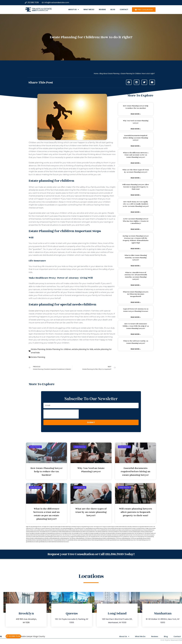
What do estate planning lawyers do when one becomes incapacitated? (136, 294)
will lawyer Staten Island (86, 535)
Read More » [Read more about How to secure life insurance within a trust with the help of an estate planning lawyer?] (136, 334)
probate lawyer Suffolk (70, 532)
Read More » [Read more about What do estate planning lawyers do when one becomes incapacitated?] (136, 302)
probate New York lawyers (129, 537)
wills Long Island (92, 537)
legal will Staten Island (63, 527)
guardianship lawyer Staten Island (46, 542)
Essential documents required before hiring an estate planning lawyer (136, 138)
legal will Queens (54, 527)
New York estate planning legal (65, 528)
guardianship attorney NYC (61, 540)
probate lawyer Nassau (142, 530)
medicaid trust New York (150, 527)
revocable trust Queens (88, 533)
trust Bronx (103, 533)
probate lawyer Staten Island (58, 532)
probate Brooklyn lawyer (106, 530)
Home (96, 74)
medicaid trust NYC (30, 528)
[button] (129, 82)
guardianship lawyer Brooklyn (104, 540)
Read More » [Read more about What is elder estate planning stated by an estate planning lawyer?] (136, 266)
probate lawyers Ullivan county (82, 532)
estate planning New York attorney (68, 538)
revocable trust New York (68, 533)
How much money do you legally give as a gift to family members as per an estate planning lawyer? (136, 204)
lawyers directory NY (57, 533)
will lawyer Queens (76, 535)
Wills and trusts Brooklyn (106, 535)
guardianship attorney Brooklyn (144, 538)
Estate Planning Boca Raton (51, 537)
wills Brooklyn (42, 537)
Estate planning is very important (44, 311)
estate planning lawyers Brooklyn (42, 538)
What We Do (89, 10)
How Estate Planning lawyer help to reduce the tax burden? (136, 107)
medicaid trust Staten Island (51, 528)
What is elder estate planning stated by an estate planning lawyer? (136, 258)
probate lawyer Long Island (130, 530)
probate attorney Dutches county (103, 528)
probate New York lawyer (108, 532)
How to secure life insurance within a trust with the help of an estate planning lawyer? (136, 326)
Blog (113, 10)
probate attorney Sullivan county (79, 530)
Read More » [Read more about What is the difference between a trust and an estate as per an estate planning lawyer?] (136, 163)
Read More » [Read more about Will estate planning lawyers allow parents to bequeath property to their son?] (136, 195)
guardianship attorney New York (48, 540)
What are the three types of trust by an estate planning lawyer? (136, 171)
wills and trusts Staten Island (32, 537)
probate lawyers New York (36, 532)
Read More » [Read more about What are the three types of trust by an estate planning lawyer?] (136, 178)
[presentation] (61, 414)
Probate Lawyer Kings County (32, 636)
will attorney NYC (141, 533)
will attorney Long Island (121, 533)
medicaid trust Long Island (138, 527)
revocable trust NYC (78, 533)
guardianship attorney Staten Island (89, 540)
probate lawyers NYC (47, 532)
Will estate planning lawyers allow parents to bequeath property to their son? (136, 187)
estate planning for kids (83, 349)
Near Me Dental (57, 542)
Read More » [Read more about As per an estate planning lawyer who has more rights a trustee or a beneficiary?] (136, 229)
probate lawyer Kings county (118, 530)
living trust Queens (107, 527)
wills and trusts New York (129, 535)
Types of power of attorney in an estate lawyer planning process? (136, 310)
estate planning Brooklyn (55, 538)
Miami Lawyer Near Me (62, 537)
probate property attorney (139, 532)
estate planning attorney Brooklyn (99, 538)
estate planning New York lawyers (129, 538)
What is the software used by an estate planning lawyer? (136, 342)
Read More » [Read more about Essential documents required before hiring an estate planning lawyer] (136, 146)
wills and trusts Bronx (96, 535)
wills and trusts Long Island (118, 535)
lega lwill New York (39, 527)
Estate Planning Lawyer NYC (144, 540)
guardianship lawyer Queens (32, 542)
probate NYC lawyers (128, 532)
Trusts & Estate (42, 9)
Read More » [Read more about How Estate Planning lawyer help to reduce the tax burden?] (136, 114)
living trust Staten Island (116, 527)
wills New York (99, 537)
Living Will (93, 292)
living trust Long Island (81, 527)
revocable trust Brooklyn (35, 533)
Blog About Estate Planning (109, 74)
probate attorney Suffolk (66, 530)
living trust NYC (99, 527)
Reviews (102, 10)
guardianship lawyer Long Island (117, 540)
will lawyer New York (60, 535)
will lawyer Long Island (50, 535)
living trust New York (91, 527)
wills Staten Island (106, 537)
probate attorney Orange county (144, 528)
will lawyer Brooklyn (40, 535)
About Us (74, 10)
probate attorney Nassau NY (131, 528)
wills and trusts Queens (149, 535)
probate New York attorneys (95, 532)
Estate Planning (38, 349)
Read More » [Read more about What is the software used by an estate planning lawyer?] (136, 349)
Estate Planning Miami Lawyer (82, 537)
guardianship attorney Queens (74, 540)
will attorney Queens (149, 533)
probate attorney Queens (43, 530)
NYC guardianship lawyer (90, 528)
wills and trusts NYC (140, 535)
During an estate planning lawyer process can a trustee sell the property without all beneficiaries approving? (136, 239)
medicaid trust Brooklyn (127, 527)
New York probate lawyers (78, 528)
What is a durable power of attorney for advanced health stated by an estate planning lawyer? (136, 276)
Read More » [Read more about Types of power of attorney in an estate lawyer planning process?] (136, 317)
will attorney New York (131, 533)
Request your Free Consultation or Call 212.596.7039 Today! (91, 554)
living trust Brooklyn (72, 527)
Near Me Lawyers (65, 542)
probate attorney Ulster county (93, 530)
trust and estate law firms (141, 537)
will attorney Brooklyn (110, 533)
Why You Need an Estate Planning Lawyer (136, 122)
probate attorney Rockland (54, 530)
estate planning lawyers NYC (117, 537)
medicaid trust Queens (40, 528)
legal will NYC (47, 527)
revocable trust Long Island (46, 533)
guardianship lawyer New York (131, 540)
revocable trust (97, 533)
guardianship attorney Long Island (33, 540)
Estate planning (36, 163)
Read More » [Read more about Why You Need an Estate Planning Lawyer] (136, 129)
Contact (124, 10)
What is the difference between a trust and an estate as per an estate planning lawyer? (136, 155)
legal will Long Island (30, 527)
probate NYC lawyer (118, 532)
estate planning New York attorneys (84, 538)
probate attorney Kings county (117, 528)
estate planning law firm (40, 11)
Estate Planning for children (58, 349)
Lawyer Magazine (71, 537)
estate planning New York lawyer (114, 538)
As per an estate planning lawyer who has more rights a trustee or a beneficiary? (136, 221)
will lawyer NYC (68, 535)
